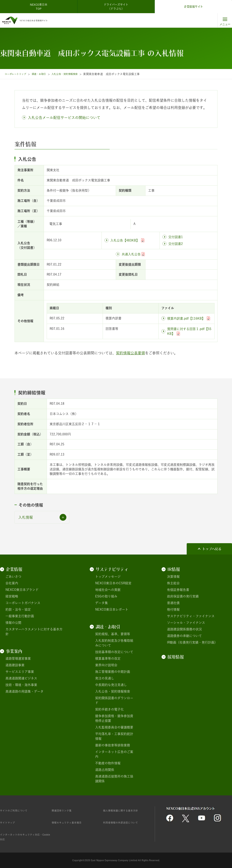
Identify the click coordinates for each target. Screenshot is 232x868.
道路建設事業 (15, 665)
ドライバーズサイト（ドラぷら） (116, 7)
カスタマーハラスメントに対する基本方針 (34, 632)
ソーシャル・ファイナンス (186, 623)
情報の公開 (13, 623)
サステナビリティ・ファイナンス (191, 616)
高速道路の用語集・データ (24, 691)
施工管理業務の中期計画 (113, 672)
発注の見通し (105, 678)
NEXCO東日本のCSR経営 (113, 583)
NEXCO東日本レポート (112, 609)
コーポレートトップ (17, 74)
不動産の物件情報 (108, 763)
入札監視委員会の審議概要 (114, 727)
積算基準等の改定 (108, 658)
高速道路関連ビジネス (21, 678)
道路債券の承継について (184, 636)
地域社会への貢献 (108, 590)
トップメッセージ (108, 577)
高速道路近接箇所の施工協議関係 (114, 779)
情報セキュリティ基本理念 (71, 822)
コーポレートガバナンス (23, 603)
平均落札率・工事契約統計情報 (114, 736)
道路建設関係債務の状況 (184, 629)
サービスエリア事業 (20, 672)
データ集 (101, 603)
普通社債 (173, 603)
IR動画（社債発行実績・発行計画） (192, 642)
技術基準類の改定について (114, 652)
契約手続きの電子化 (109, 709)
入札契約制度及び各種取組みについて (114, 643)
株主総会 (173, 583)
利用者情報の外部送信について (125, 822)
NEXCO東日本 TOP (40, 7)
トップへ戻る (212, 549)
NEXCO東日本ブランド (22, 590)
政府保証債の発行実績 (183, 596)
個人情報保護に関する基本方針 (125, 810)
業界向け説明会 (106, 665)
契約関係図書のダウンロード (114, 700)
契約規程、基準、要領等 (113, 634)
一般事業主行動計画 (20, 616)
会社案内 (12, 583)
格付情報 (173, 609)
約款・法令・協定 (18, 609)
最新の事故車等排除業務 (113, 745)
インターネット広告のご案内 (114, 754)
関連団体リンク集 (64, 810)
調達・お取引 (44, 74)
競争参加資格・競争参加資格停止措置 (114, 718)
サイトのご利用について (17, 810)
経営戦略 (12, 596)
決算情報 (173, 577)
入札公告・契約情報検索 (74, 74)
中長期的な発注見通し (111, 685)
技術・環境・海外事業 (21, 685)
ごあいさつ (13, 577)
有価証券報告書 (178, 590)
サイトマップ (10, 822)
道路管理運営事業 (18, 658)
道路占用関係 (105, 770)
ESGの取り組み (106, 596)
